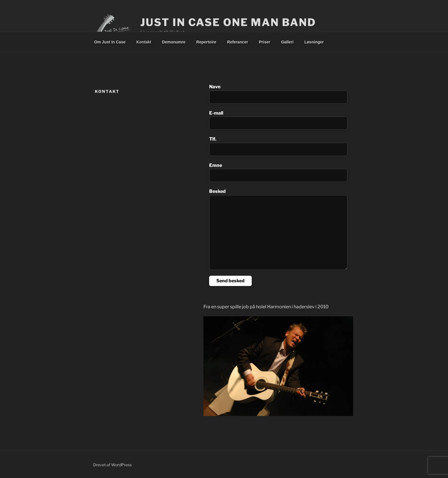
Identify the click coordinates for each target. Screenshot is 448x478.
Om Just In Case (110, 42)
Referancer (238, 42)
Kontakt (144, 42)
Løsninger (314, 42)
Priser (265, 42)
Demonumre (174, 42)
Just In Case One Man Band (228, 22)
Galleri (287, 42)
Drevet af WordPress (112, 465)
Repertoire (206, 42)
